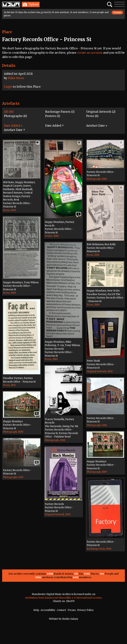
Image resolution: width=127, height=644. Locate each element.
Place (7, 32)
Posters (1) (53, 116)
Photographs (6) (15, 116)
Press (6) (92, 116)
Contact (61, 610)
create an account (90, 53)
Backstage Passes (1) (60, 112)
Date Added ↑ (54, 126)
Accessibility (48, 610)
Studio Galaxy (70, 619)
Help (36, 610)
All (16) (9, 112)
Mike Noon (16, 78)
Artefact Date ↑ (14, 130)
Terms (72, 610)
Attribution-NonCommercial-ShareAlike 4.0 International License (63, 598)
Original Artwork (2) (101, 112)
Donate (117, 12)
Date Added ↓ (13, 126)
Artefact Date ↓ (97, 126)
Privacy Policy (85, 610)
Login (8, 87)
